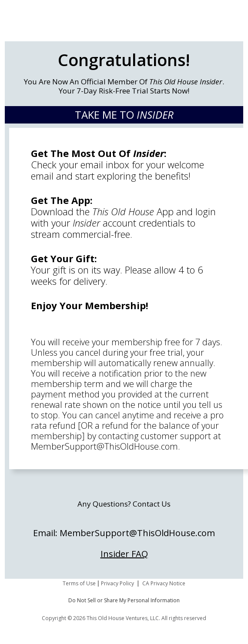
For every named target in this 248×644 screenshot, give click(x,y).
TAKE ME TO (124, 115)
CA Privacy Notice (164, 583)
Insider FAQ (124, 554)
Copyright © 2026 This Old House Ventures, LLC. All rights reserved (124, 618)
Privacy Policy (117, 583)
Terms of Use (79, 583)
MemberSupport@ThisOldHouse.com (104, 446)
